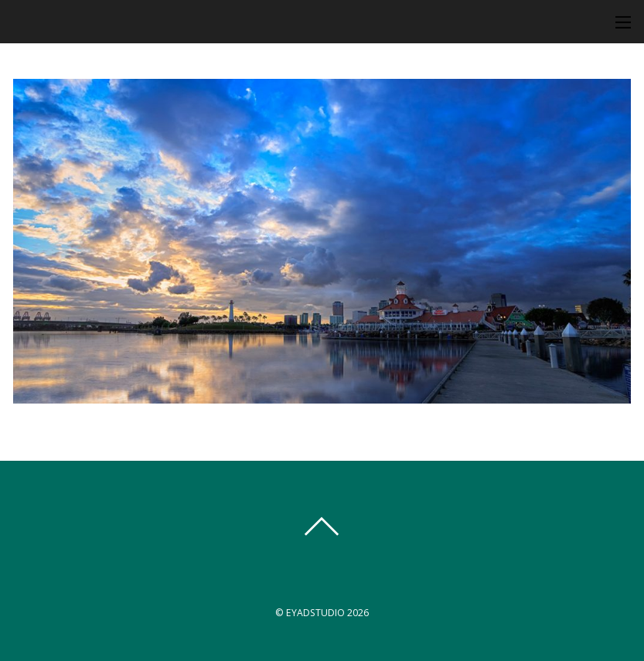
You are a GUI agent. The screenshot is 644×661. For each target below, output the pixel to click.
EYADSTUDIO (315, 613)
